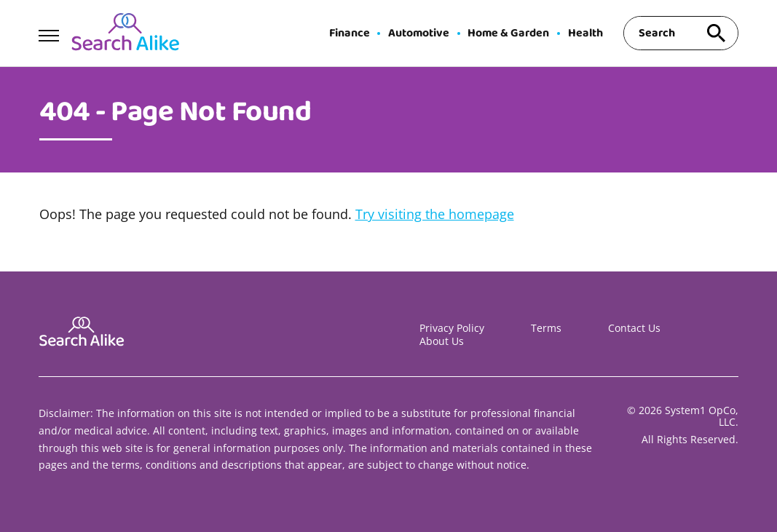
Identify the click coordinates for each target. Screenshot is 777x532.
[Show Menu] (48, 32)
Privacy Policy (452, 328)
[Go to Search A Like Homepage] (125, 33)
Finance (350, 33)
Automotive (419, 33)
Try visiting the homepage (435, 214)
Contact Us (634, 328)
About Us (442, 341)
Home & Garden (508, 33)
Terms (546, 328)
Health (585, 33)
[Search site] (717, 33)
